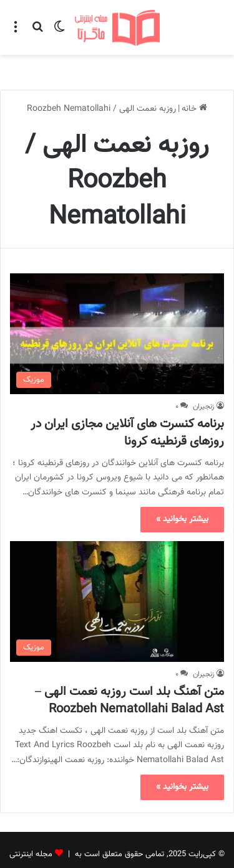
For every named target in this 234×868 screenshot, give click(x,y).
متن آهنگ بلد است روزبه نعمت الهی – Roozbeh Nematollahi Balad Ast (129, 672)
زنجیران (204, 378)
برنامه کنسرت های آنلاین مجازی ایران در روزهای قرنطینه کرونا (127, 404)
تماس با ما (100, 846)
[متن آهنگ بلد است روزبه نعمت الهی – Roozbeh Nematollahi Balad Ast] (117, 573)
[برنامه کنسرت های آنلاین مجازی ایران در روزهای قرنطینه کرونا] (117, 305)
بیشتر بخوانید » (182, 491)
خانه (194, 80)
